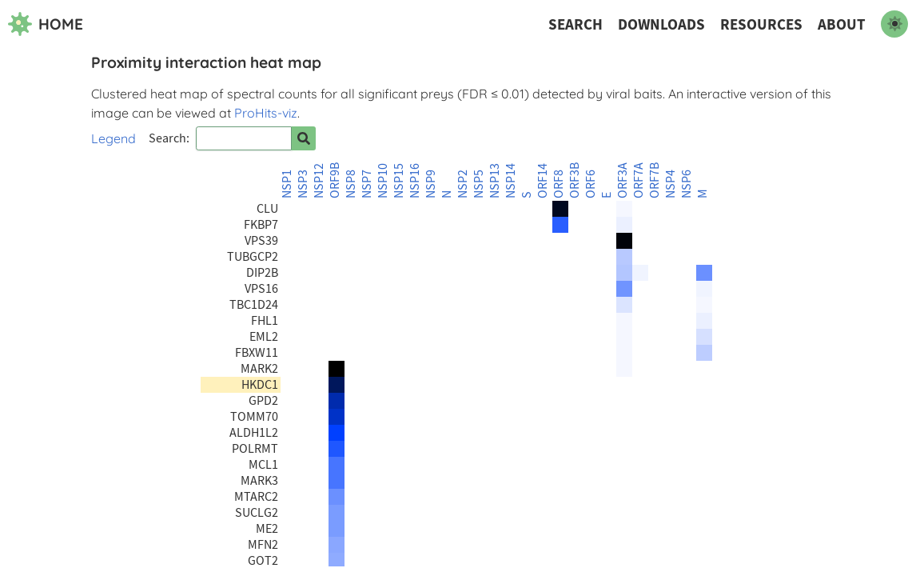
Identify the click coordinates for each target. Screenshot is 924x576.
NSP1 (287, 184)
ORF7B (655, 180)
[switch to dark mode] (894, 24)
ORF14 (543, 181)
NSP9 (431, 184)
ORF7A (639, 180)
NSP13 (495, 181)
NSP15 (399, 181)
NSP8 (351, 184)
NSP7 (367, 184)
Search (576, 24)
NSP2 (463, 184)
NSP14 (511, 181)
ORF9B (335, 180)
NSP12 (319, 181)
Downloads (661, 24)
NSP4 (671, 184)
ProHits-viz (266, 113)
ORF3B (575, 180)
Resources (761, 24)
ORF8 (559, 184)
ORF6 (591, 184)
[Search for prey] (304, 138)
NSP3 (303, 184)
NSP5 (479, 184)
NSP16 (415, 181)
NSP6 (687, 184)
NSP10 (383, 181)
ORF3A (623, 180)
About (842, 24)
